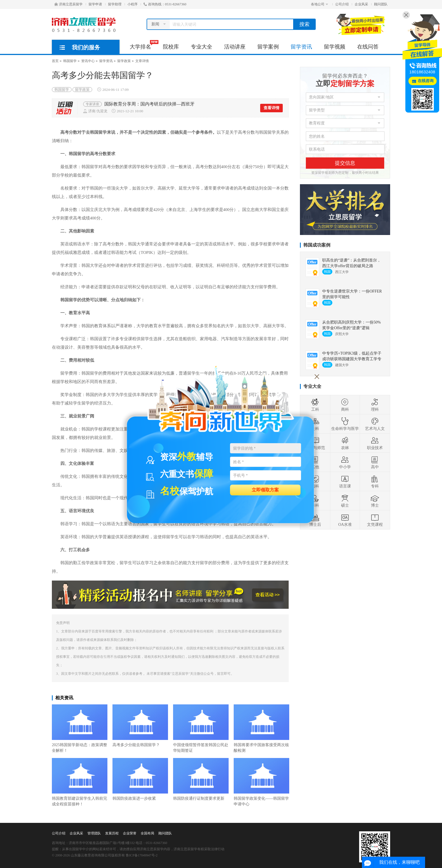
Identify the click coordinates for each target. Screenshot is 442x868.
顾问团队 (381, 4)
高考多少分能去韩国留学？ (140, 726)
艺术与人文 (375, 424)
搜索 (304, 24)
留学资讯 (301, 47)
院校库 (171, 47)
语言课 (345, 482)
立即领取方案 (265, 490)
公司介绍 (342, 4)
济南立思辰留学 (68, 4)
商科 (345, 405)
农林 (345, 443)
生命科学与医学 (345, 424)
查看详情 (271, 108)
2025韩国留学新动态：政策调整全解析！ (80, 729)
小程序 (132, 4)
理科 (375, 405)
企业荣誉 (130, 833)
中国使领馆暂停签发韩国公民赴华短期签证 (201, 729)
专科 (375, 482)
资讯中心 (88, 61)
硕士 (345, 501)
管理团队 (94, 833)
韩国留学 (70, 61)
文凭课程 (375, 520)
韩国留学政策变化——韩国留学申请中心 (261, 782)
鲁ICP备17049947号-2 (142, 855)
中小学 (345, 462)
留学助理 (115, 4)
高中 (375, 462)
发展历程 (112, 833)
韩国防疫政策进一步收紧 (140, 779)
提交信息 (345, 163)
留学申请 (95, 4)
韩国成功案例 (317, 245)
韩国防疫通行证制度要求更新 (201, 779)
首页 (55, 61)
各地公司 (320, 4)
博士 (375, 501)
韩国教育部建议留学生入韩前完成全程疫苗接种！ (80, 782)
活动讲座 (235, 47)
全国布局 (147, 833)
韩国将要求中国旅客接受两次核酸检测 (261, 729)
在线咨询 (426, 81)
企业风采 (361, 4)
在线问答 (368, 47)
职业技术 (375, 443)
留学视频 (335, 47)
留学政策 (124, 61)
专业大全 (202, 47)
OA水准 (345, 520)
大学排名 (143, 45)
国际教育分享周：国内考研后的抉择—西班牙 (149, 104)
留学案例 (268, 47)
